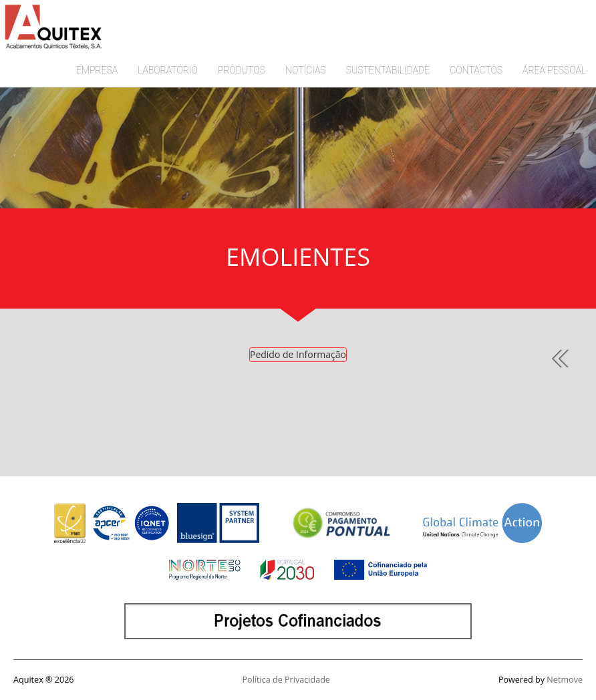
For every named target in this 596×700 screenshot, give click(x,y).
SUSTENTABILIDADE (388, 70)
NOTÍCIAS (306, 70)
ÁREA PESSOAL (554, 70)
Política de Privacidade (286, 680)
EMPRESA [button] (97, 70)
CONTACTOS (476, 70)
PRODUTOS (242, 70)
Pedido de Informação (298, 354)
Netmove (565, 680)
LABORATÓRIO (168, 70)
